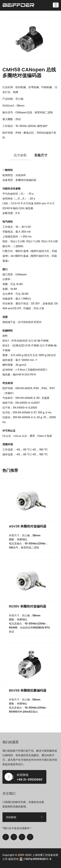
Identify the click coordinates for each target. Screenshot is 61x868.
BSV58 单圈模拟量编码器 (28, 690)
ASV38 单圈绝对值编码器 (28, 526)
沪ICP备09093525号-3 (37, 859)
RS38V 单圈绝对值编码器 (28, 606)
